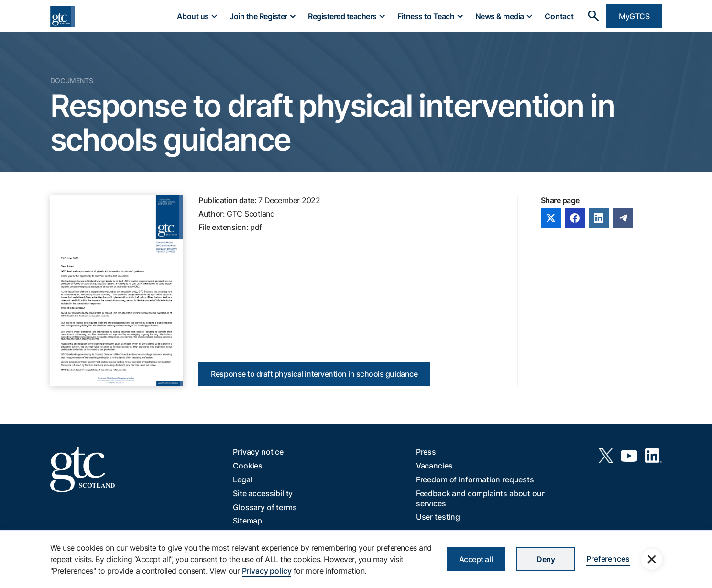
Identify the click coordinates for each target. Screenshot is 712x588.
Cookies (248, 466)
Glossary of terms (265, 507)
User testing (438, 517)
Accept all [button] (476, 559)
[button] (197, 16)
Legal (242, 479)
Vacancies (434, 466)
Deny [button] (546, 559)
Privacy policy (267, 571)
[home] (62, 16)
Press (426, 452)
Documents (72, 81)
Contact (559, 16)
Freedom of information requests (475, 479)
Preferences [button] (608, 559)
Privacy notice (258, 452)
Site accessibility (263, 493)
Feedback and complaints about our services (480, 498)
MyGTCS (634, 16)
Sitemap (247, 521)
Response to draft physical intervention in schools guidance (314, 374)
